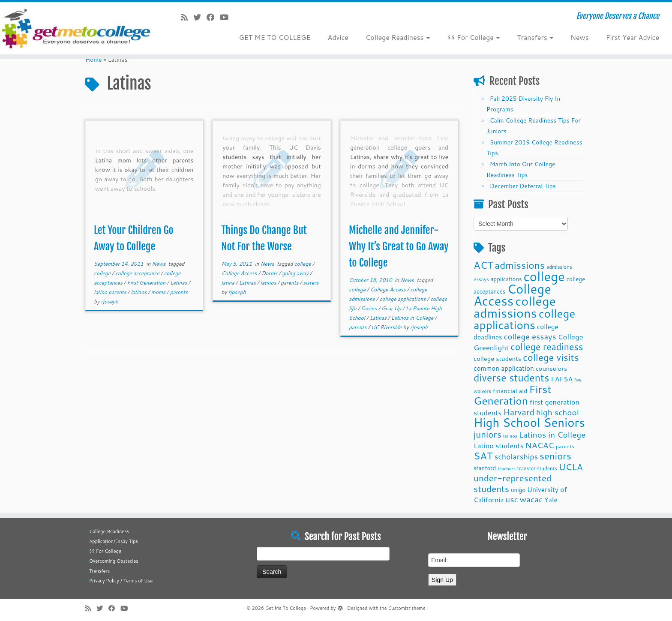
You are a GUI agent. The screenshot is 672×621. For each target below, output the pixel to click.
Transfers (535, 37)
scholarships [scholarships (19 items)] (516, 457)
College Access (240, 273)
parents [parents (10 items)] (565, 446)
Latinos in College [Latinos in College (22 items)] (552, 434)
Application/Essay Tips (114, 541)
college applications (403, 299)
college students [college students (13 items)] (497, 358)
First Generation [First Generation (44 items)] (513, 395)
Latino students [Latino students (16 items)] (499, 445)
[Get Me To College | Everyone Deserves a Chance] (78, 28)
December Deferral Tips (523, 186)
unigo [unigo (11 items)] (518, 490)
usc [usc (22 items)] (511, 499)
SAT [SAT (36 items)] (483, 456)
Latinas (179, 283)
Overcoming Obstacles (114, 561)
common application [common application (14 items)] (504, 368)
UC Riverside (387, 327)
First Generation (147, 283)
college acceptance (138, 273)
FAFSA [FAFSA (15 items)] (562, 379)
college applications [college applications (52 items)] (524, 319)
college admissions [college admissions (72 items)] (515, 307)
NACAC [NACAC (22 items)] (540, 445)
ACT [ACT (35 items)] (483, 265)
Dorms (270, 273)
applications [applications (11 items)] (506, 279)
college (103, 273)
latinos (139, 292)
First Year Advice (633, 37)
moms (159, 292)
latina (229, 283)
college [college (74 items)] (544, 276)
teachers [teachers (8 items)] (507, 468)
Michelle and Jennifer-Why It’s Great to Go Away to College (399, 246)
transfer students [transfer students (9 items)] (537, 468)
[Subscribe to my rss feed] (187, 17)
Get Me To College (286, 608)
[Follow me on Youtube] (227, 17)
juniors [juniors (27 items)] (487, 434)
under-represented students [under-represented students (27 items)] (513, 483)
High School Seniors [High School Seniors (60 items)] (529, 422)
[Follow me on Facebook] (213, 17)
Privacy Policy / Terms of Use (121, 581)
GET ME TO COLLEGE (274, 37)
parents (179, 292)
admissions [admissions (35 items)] (520, 265)
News (580, 37)
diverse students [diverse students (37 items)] (511, 378)
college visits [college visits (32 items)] (551, 357)
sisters (311, 283)
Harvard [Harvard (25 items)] (519, 412)
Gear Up (392, 308)
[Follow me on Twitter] (200, 17)
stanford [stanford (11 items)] (485, 468)
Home (94, 60)
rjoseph (109, 301)
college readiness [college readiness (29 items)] (547, 347)
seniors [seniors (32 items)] (555, 456)
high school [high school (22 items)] (558, 412)
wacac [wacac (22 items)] (531, 499)
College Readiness (398, 37)
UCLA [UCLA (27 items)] (571, 467)
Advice (338, 37)
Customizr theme (406, 608)
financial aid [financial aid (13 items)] (510, 391)
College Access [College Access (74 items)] (512, 295)
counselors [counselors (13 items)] (552, 368)
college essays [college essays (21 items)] (530, 336)
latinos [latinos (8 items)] (510, 436)
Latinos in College (413, 318)
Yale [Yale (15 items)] (551, 500)
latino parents (111, 292)
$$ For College (473, 37)
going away (296, 273)
